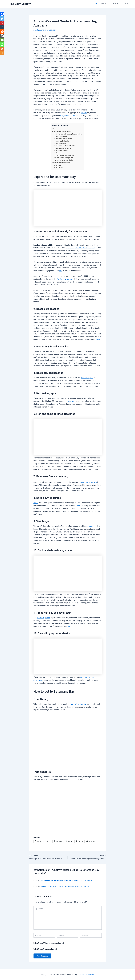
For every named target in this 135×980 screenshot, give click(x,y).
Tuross (36, 503)
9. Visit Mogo (58, 153)
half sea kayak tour (44, 618)
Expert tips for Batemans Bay (61, 132)
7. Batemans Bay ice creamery (63, 148)
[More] (2, 53)
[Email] (2, 40)
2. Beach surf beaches (60, 136)
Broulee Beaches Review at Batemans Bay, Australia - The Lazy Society (68, 881)
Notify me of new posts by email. (46, 949)
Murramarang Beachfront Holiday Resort (81, 248)
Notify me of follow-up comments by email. (50, 943)
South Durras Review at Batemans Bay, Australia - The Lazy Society (67, 886)
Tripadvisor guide (88, 378)
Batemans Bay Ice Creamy (88, 482)
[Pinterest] (2, 23)
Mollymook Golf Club (68, 116)
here (61, 271)
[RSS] (2, 49)
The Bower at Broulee (65, 279)
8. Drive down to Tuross (61, 151)
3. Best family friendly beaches (63, 139)
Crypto (105, 4)
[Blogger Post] (2, 36)
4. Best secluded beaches (61, 141)
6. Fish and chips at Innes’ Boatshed (65, 146)
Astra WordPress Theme (86, 975)
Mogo (91, 526)
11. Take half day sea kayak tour (63, 158)
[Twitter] (2, 19)
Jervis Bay (75, 704)
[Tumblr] (2, 27)
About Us (126, 4)
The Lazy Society (20, 4)
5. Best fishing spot (59, 143)
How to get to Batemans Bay (61, 163)
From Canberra (58, 167)
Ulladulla (84, 113)
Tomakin (71, 401)
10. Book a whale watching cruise (64, 155)
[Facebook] (2, 14)
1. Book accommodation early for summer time (68, 134)
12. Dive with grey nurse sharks (63, 160)
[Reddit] (2, 31)
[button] (96, 4)
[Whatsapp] (2, 44)
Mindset (115, 4)
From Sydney (57, 165)
